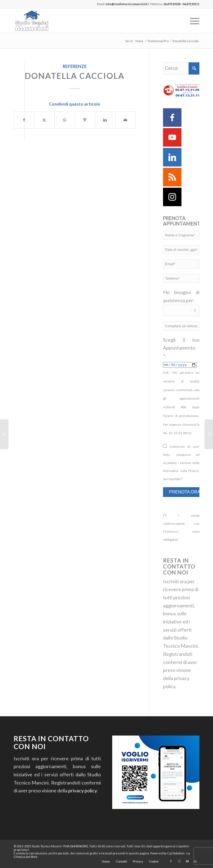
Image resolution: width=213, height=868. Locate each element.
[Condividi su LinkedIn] (105, 120)
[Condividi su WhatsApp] (65, 120)
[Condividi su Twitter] (45, 120)
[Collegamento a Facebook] (171, 861)
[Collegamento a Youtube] (187, 861)
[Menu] (192, 21)
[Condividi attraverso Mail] (126, 120)
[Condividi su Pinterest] (85, 120)
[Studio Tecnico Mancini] (40, 21)
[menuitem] (192, 21)
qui (165, 479)
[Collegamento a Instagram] (179, 861)
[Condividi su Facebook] (24, 120)
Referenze (75, 66)
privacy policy (82, 790)
